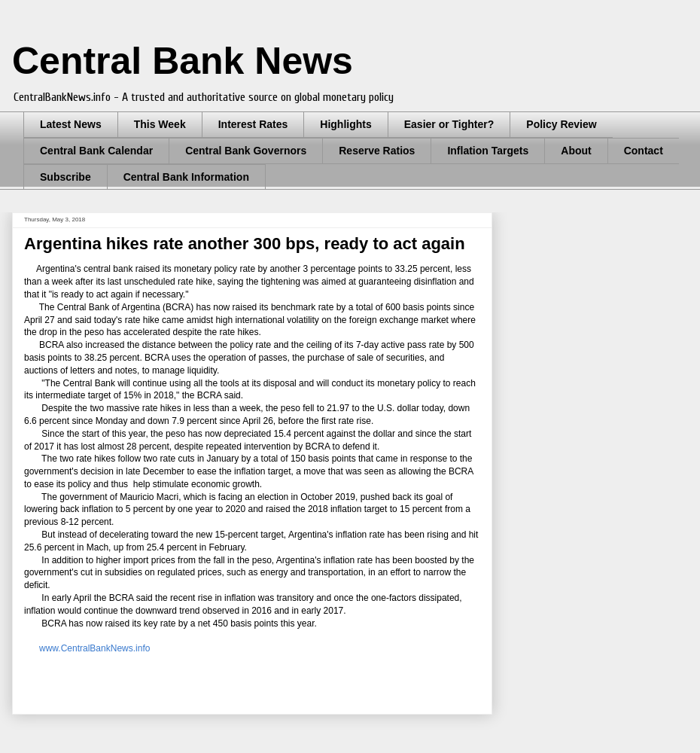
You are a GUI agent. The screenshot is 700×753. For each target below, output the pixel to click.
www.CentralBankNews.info (94, 648)
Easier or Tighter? (449, 124)
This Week (160, 124)
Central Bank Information (186, 177)
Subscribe (65, 177)
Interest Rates (253, 124)
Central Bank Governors (246, 151)
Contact (644, 151)
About (576, 151)
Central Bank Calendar (96, 151)
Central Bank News (183, 61)
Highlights (345, 124)
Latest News (71, 124)
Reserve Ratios (377, 151)
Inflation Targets (488, 151)
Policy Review (561, 124)
